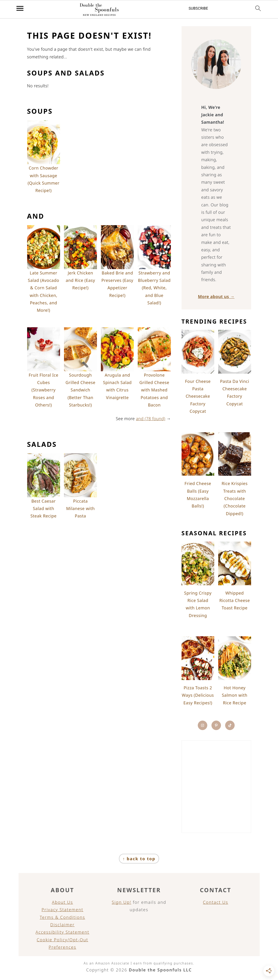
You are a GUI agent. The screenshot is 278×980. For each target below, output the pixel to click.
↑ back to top (139, 859)
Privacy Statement (62, 910)
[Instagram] (203, 725)
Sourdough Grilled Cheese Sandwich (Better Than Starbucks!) (80, 390)
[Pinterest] (216, 725)
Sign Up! (121, 902)
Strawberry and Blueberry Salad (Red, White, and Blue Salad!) (154, 288)
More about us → (216, 296)
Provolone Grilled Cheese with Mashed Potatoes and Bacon (154, 390)
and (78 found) (150, 419)
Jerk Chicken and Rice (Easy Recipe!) (81, 280)
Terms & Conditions (63, 917)
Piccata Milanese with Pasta (80, 509)
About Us (62, 902)
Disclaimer (62, 925)
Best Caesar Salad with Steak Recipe (43, 509)
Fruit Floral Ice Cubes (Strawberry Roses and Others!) (44, 390)
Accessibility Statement (62, 932)
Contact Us (216, 902)
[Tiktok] (230, 725)
